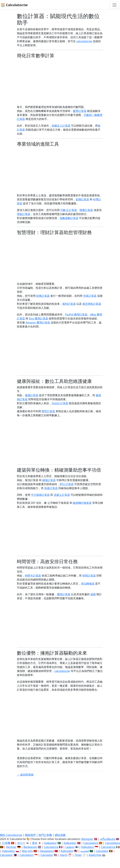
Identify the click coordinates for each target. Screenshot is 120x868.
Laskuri (70, 847)
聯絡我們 (30, 835)
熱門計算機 (45, 835)
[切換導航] (114, 5)
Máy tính (27, 851)
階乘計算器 (86, 210)
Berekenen (30, 847)
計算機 (6, 843)
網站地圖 (60, 835)
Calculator (102, 851)
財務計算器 (43, 296)
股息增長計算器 (92, 304)
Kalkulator (70, 843)
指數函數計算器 (69, 218)
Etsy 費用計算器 (39, 318)
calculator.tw (84, 41)
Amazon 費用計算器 (38, 322)
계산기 (21, 843)
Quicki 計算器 (60, 403)
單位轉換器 (88, 584)
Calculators (27, 855)
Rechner (11, 847)
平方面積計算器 (40, 495)
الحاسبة (85, 851)
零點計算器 (24, 214)
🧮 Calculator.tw (14, 5)
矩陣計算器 (82, 199)
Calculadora (91, 843)
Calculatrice (51, 847)
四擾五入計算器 (61, 126)
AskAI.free (95, 855)
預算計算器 (90, 296)
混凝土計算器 (62, 495)
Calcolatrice (108, 847)
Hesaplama (47, 851)
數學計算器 (80, 111)
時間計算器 (89, 576)
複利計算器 (69, 304)
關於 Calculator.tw (11, 835)
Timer (78, 855)
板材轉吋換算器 (82, 503)
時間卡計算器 (33, 576)
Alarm (64, 855)
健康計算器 (32, 395)
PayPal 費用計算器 (76, 314)
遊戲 (93, 594)
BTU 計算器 (67, 484)
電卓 (35, 843)
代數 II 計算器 (69, 210)
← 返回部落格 (25, 775)
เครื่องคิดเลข (108, 839)
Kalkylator (51, 843)
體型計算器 (48, 411)
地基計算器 (51, 488)
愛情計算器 (64, 594)
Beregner (87, 839)
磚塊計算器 (49, 480)
